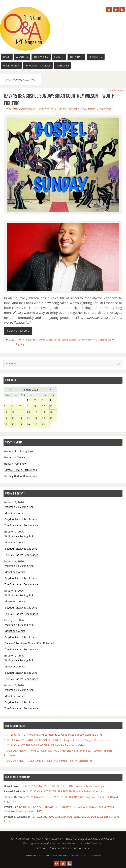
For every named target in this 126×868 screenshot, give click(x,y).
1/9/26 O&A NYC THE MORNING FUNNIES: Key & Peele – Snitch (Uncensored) (49, 761)
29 (30, 425)
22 (30, 419)
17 (45, 413)
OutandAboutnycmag (22, 109)
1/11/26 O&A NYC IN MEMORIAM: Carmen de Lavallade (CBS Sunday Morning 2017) (53, 735)
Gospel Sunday (78, 109)
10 (45, 406)
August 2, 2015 (47, 109)
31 (45, 425)
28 (23, 425)
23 (38, 419)
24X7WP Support (92, 855)
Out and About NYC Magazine (92, 340)
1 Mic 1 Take (23, 340)
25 (53, 419)
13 (15, 413)
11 (53, 406)
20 (15, 419)
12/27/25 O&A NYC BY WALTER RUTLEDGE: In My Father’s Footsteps (64, 786)
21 (23, 419)
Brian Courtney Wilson (41, 340)
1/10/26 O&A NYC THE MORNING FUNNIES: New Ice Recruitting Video (44, 745)
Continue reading (18, 331)
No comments (116, 91)
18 (53, 413)
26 (7, 425)
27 (15, 425)
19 (7, 419)
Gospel (64, 109)
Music (92, 109)
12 (7, 413)
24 (45, 419)
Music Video (104, 109)
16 (38, 413)
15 (30, 413)
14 (23, 413)
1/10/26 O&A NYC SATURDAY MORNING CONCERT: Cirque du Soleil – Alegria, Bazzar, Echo (56, 740)
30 (38, 425)
